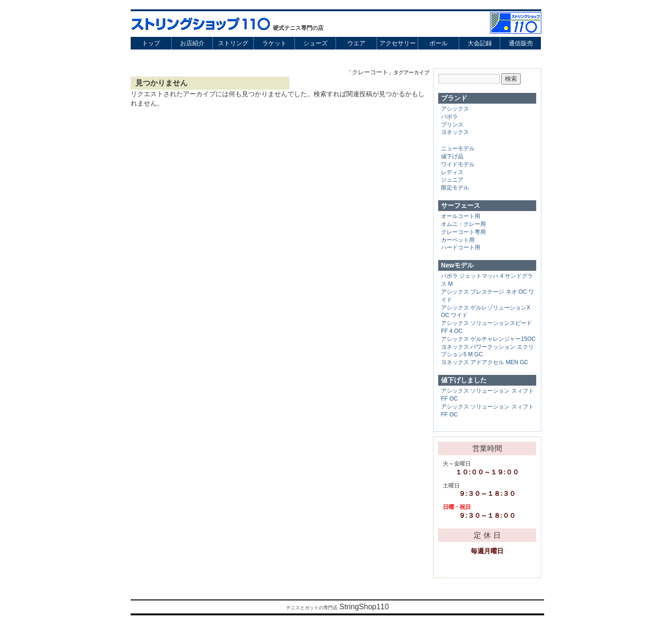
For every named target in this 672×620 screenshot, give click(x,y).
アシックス (455, 109)
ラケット (274, 43)
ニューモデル (458, 148)
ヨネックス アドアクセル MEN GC (485, 362)
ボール (438, 43)
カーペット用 (458, 240)
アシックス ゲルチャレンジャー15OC (488, 339)
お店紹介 (192, 43)
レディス (452, 172)
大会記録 (480, 43)
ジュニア (452, 180)
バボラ (449, 117)
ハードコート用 (461, 247)
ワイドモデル (458, 164)
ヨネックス (455, 132)
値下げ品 (452, 156)
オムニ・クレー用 (463, 224)
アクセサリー (398, 43)
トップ (151, 43)
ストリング (233, 43)
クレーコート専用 (463, 232)
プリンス (452, 125)
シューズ (315, 43)
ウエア (356, 43)
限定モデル (455, 188)
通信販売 (521, 43)
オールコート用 (461, 216)
